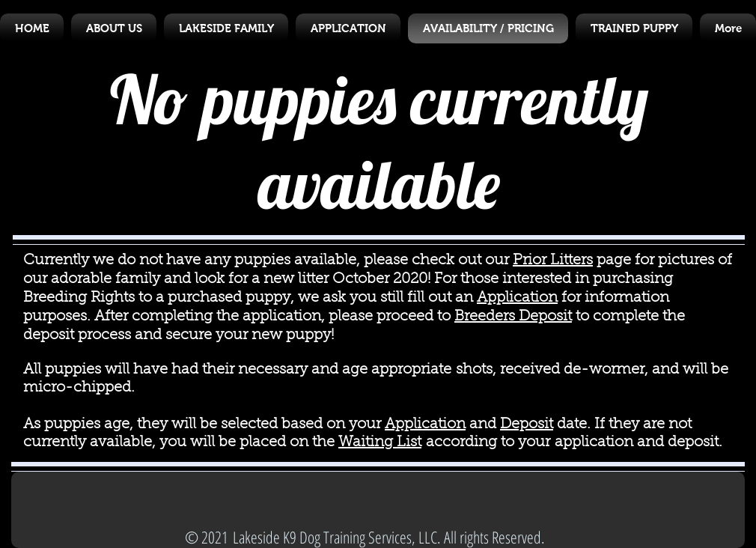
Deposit (527, 424)
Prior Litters (553, 261)
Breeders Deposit (513, 317)
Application (517, 298)
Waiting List (380, 442)
